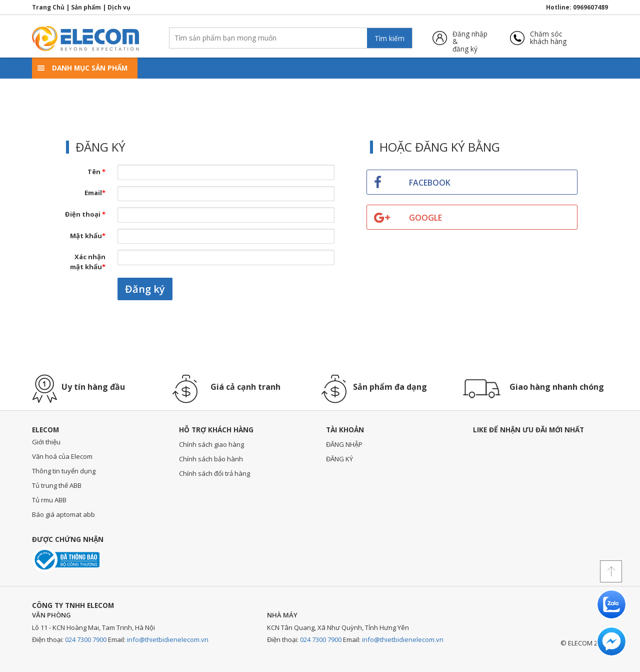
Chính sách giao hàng (211, 444)
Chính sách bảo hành (211, 459)
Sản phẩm (86, 7)
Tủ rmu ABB (49, 500)
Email (95, 193)
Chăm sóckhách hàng (548, 38)
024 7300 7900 (86, 639)
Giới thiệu (46, 442)
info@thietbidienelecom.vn (168, 639)
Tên (96, 172)
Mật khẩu (88, 236)
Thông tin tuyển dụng (64, 471)
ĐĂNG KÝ (339, 459)
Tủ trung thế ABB (57, 485)
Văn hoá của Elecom (62, 456)
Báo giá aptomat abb (63, 514)
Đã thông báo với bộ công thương (66, 560)
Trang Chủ (48, 7)
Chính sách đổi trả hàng (214, 473)
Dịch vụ (119, 7)
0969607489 (590, 7)
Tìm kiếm (389, 38)
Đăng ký (145, 289)
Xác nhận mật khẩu (88, 262)
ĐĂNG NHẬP (344, 444)
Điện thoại (85, 214)
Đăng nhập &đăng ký (470, 38)
